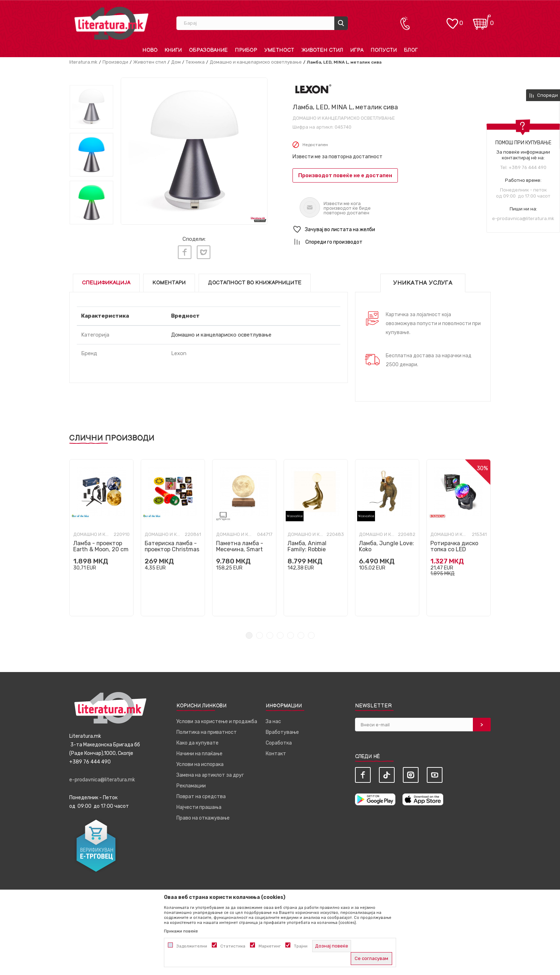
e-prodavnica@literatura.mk (523, 218)
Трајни (301, 946)
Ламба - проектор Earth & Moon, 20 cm (101, 544)
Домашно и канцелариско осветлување (256, 62)
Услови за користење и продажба (217, 719)
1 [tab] (249, 633)
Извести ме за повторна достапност (337, 157)
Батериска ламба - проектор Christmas (172, 544)
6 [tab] (301, 633)
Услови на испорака (200, 762)
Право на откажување (203, 816)
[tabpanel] (101, 536)
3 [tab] (270, 633)
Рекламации (191, 784)
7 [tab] (311, 633)
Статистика (233, 946)
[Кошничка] (482, 20)
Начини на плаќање (199, 752)
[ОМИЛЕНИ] (452, 20)
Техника (195, 62)
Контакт (276, 752)
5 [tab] (291, 633)
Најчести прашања (199, 805)
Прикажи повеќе (181, 931)
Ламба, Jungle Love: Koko (386, 544)
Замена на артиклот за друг (210, 773)
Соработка (279, 741)
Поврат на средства (201, 794)
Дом (176, 62)
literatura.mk (83, 62)
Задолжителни (192, 946)
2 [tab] (259, 633)
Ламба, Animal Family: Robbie (307, 544)
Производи (115, 62)
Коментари (169, 281)
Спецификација (106, 281)
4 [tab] (280, 633)
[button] (392, 230)
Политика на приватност (207, 730)
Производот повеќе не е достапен (345, 175)
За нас (273, 719)
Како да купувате (197, 741)
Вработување (282, 730)
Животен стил (150, 62)
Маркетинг (270, 946)
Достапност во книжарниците (255, 281)
